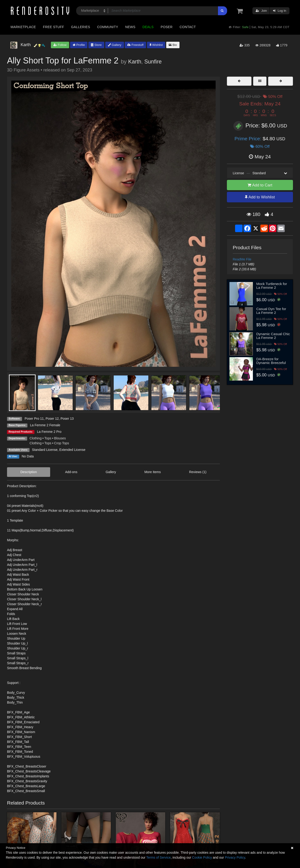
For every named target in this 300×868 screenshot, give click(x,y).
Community (108, 27)
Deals (148, 27)
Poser (167, 27)
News (130, 27)
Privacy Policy (235, 857)
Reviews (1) (198, 472)
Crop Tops (62, 443)
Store (96, 45)
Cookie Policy (202, 857)
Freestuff (135, 45)
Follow (60, 45)
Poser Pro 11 (34, 419)
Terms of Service (158, 857)
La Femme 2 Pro (49, 432)
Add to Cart (260, 185)
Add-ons (71, 472)
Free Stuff (53, 27)
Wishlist (156, 45)
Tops (48, 438)
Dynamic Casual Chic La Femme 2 (273, 336)
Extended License (72, 450)
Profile (79, 45)
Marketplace (23, 27)
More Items (153, 472)
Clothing (36, 438)
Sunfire (153, 62)
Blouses (60, 438)
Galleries (81, 27)
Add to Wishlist (260, 197)
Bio (173, 45)
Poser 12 (52, 419)
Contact (188, 27)
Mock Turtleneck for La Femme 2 (272, 286)
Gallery (115, 45)
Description (29, 472)
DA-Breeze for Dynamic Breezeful (271, 361)
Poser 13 (67, 419)
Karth (135, 62)
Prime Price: (249, 139)
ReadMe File (242, 259)
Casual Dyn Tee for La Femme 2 (271, 311)
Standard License (45, 450)
